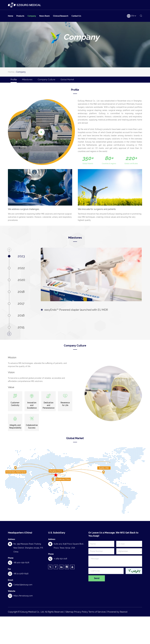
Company (32, 16)
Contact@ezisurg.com (23, 585)
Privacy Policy (81, 612)
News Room (45, 16)
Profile (14, 80)
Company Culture (46, 80)
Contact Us (76, 16)
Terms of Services (97, 612)
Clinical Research (61, 16)
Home (10, 16)
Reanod (124, 612)
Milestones (27, 80)
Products (20, 16)
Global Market (67, 80)
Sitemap (69, 612)
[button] (9, 250)
